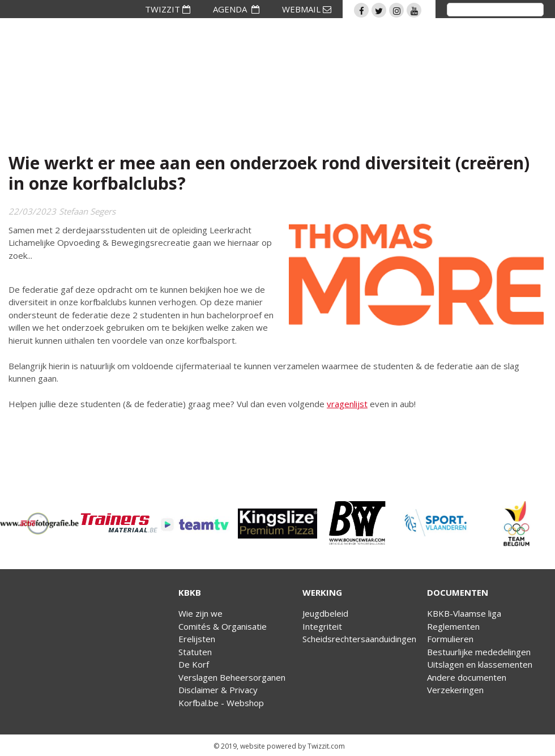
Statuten (195, 652)
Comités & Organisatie (223, 626)
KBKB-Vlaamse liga (464, 613)
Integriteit (322, 626)
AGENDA (236, 9)
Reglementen (453, 626)
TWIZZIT (168, 9)
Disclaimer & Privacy (218, 690)
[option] (40, 524)
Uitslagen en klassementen (480, 664)
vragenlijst (347, 404)
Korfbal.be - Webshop (221, 703)
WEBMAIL (307, 9)
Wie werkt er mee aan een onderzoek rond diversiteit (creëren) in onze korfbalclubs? (269, 173)
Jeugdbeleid (325, 613)
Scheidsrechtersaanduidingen (359, 639)
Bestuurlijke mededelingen (479, 652)
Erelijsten (197, 639)
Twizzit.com (326, 746)
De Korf (194, 664)
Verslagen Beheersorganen (232, 677)
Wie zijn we (200, 613)
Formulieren (450, 639)
